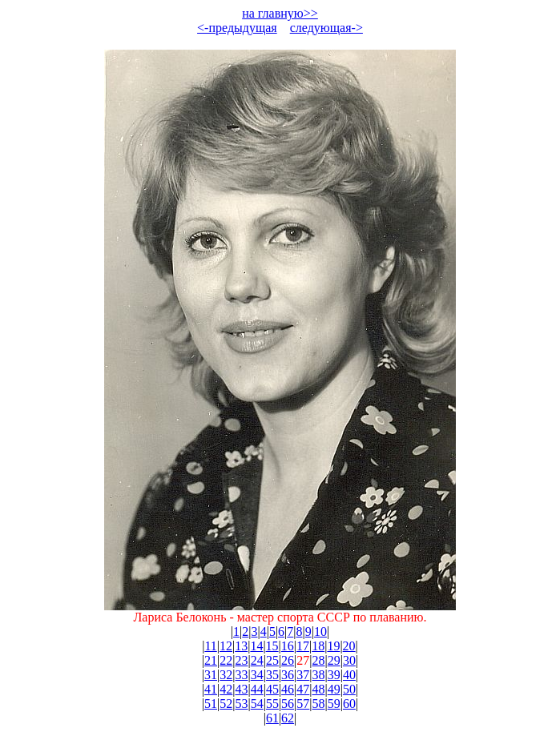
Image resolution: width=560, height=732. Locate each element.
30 (349, 660)
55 (272, 704)
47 (303, 689)
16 (288, 646)
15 (272, 646)
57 (303, 704)
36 (288, 675)
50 (349, 689)
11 (210, 646)
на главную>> (280, 13)
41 (211, 689)
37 (303, 675)
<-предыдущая (237, 28)
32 (226, 675)
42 (226, 689)
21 (211, 660)
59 (334, 704)
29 (334, 660)
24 (257, 660)
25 (272, 660)
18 (318, 646)
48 (319, 689)
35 (272, 675)
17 (303, 646)
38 (319, 675)
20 (349, 646)
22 (226, 660)
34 (257, 675)
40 (349, 675)
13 (241, 646)
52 (226, 704)
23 (241, 660)
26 (288, 660)
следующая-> (326, 28)
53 (241, 704)
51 (211, 704)
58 (319, 704)
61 (272, 718)
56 (288, 704)
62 (288, 718)
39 (334, 675)
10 (320, 631)
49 (334, 689)
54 (257, 704)
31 (211, 675)
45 (272, 689)
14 (256, 646)
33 (241, 675)
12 (226, 646)
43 (241, 689)
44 (257, 689)
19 (333, 646)
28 (319, 660)
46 (288, 689)
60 (349, 704)
